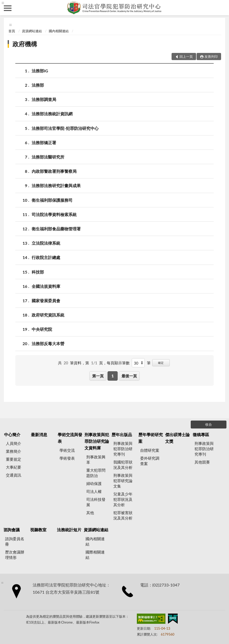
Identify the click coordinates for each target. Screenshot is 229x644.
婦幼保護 (94, 483)
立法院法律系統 (46, 243)
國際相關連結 (95, 555)
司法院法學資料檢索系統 (54, 214)
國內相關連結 (59, 31)
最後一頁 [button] (129, 376)
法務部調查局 (44, 99)
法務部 (38, 85)
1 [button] (113, 376)
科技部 (38, 272)
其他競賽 (202, 462)
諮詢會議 (11, 530)
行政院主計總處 (46, 257)
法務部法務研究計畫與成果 (56, 185)
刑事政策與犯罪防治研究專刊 (123, 449)
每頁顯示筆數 (118, 363)
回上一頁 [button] (186, 57)
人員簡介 (14, 443)
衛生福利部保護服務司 (52, 200)
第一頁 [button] (98, 376)
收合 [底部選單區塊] (209, 424)
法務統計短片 (69, 530)
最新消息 (39, 434)
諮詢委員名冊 (15, 541)
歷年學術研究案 (151, 438)
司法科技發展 (96, 502)
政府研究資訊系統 (48, 315)
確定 (161, 363)
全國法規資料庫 (46, 286)
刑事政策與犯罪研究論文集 (123, 481)
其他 (90, 513)
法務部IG (40, 71)
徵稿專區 (201, 434)
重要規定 (14, 459)
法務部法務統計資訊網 (52, 114)
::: (3, 3)
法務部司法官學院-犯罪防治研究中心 (65, 128)
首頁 (12, 31)
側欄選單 (8, 8)
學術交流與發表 (70, 438)
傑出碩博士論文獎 (177, 438)
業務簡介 (14, 451)
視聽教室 (38, 530)
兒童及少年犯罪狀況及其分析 (123, 499)
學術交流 (67, 450)
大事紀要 (14, 467)
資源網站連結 (32, 31)
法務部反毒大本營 (48, 343)
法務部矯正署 (44, 143)
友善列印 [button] (211, 57)
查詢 (221, 8)
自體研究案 (150, 450)
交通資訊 (14, 475)
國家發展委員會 (46, 301)
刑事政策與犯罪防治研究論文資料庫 (97, 441)
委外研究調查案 (150, 461)
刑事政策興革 (96, 460)
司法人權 (94, 491)
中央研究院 (42, 329)
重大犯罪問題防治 (96, 473)
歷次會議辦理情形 (15, 555)
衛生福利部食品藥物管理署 (56, 229)
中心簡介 (12, 434)
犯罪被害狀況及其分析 (123, 515)
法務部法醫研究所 (48, 157)
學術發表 (67, 458)
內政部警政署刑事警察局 (54, 171)
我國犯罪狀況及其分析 (123, 465)
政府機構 (25, 44)
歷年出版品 (122, 434)
